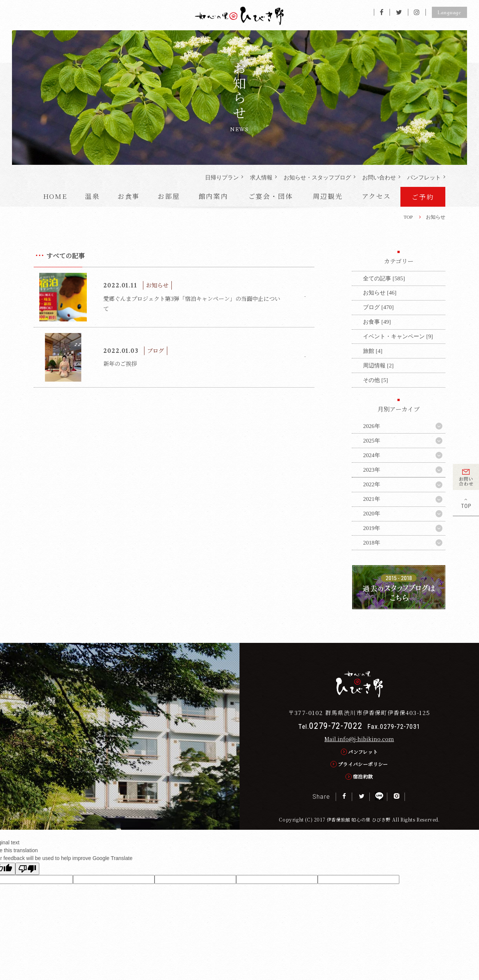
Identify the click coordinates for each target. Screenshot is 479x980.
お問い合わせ (379, 177)
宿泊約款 (363, 776)
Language (449, 12)
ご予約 (423, 197)
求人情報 (261, 177)
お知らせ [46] (380, 292)
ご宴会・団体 (271, 196)
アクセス (376, 196)
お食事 (129, 196)
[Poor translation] (27, 869)
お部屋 (169, 196)
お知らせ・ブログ (317, 177)
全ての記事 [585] (384, 278)
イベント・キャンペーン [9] (398, 336)
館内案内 (213, 196)
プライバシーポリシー (363, 764)
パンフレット (424, 177)
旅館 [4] (373, 351)
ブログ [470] (378, 307)
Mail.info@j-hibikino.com (359, 739)
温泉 (92, 196)
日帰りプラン (222, 177)
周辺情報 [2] (378, 365)
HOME (55, 196)
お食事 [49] (377, 322)
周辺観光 (328, 196)
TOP (408, 217)
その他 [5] (375, 380)
